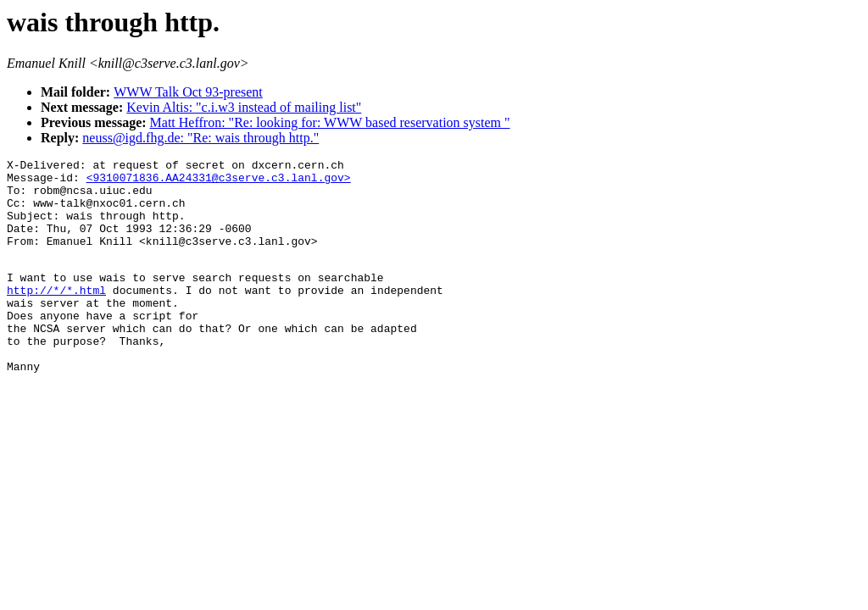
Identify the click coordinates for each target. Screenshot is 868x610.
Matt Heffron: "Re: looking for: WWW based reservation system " (330, 122)
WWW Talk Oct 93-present (188, 92)
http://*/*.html (56, 315)
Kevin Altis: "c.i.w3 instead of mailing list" (244, 107)
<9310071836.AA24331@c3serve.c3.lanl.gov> (219, 182)
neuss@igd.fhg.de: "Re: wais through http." (200, 138)
